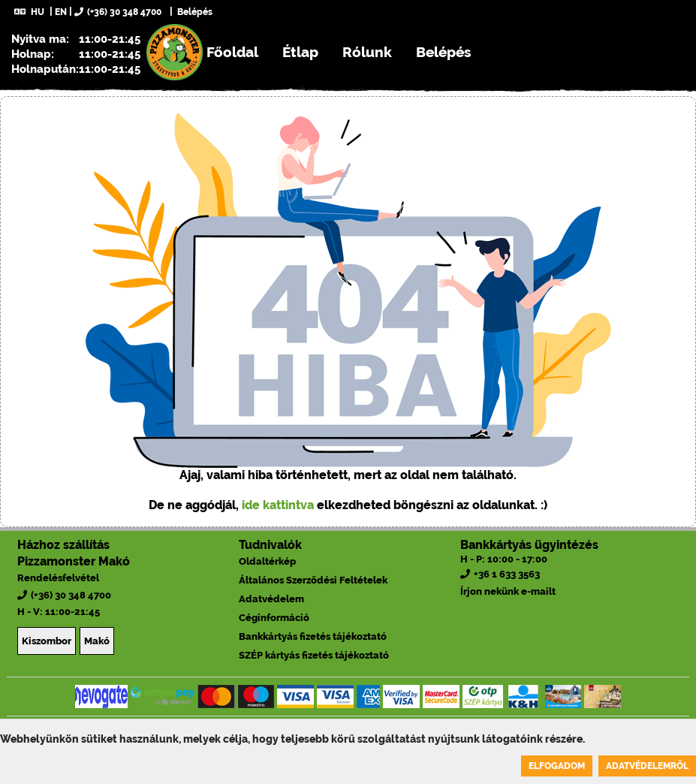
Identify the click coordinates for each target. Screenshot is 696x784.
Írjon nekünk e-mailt (508, 591)
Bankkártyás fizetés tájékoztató (313, 636)
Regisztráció (209, 108)
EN (61, 12)
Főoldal (232, 52)
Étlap (300, 52)
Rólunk (367, 52)
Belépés (194, 12)
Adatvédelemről (647, 766)
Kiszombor (47, 641)
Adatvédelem (271, 599)
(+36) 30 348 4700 (118, 12)
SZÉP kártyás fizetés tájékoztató (314, 655)
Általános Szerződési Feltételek (313, 580)
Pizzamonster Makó (74, 561)
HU (29, 12)
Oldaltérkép (267, 561)
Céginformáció (274, 618)
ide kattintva (278, 505)
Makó (97, 641)
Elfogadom (557, 766)
